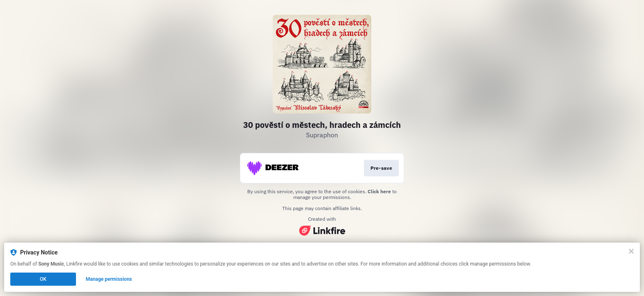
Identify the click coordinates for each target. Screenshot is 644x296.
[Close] (631, 251)
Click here (379, 191)
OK (43, 279)
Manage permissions (109, 279)
